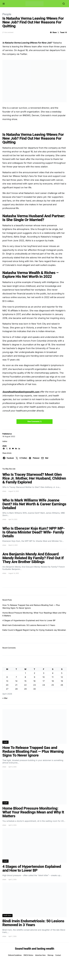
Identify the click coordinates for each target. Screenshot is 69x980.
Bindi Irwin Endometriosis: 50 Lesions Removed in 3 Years (29, 625)
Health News (7, 916)
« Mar (5, 698)
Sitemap (50, 955)
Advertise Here (40, 955)
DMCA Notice (28, 955)
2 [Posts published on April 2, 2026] (34, 673)
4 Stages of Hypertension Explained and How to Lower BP (29, 620)
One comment (9, 32)
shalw (5, 446)
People (7, 14)
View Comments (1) (34, 422)
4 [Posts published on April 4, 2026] (53, 673)
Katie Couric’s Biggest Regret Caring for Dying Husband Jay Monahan (34, 630)
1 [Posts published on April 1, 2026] (25, 673)
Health (5, 742)
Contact (58, 955)
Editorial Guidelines (15, 955)
